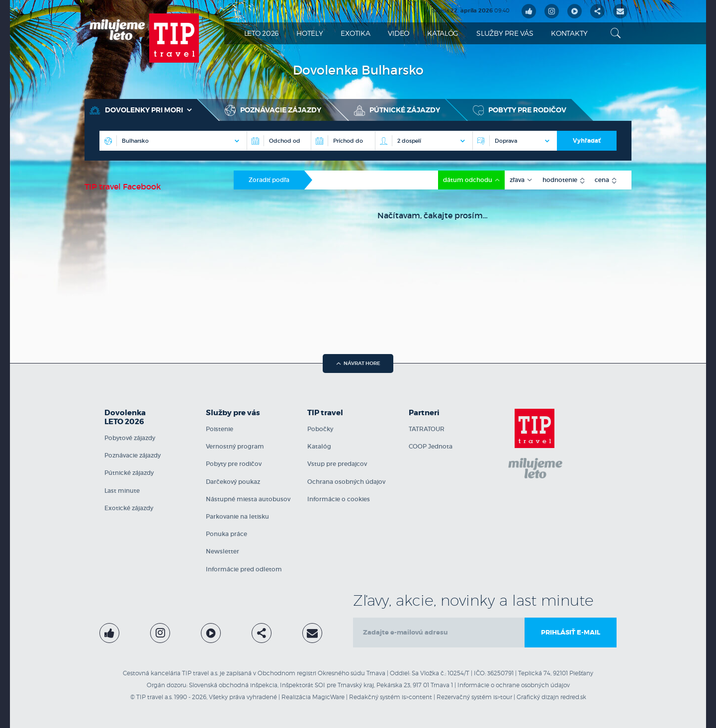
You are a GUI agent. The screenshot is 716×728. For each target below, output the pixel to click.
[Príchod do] (343, 141)
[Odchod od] (279, 141)
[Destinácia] (173, 141)
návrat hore (358, 363)
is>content (417, 697)
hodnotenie (561, 180)
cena (603, 180)
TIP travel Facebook (123, 186)
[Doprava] (515, 141)
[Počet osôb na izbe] (424, 141)
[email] (439, 633)
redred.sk (573, 697)
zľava (518, 180)
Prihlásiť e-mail (571, 632)
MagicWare (328, 697)
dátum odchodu (468, 180)
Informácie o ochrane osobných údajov (514, 685)
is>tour (503, 697)
